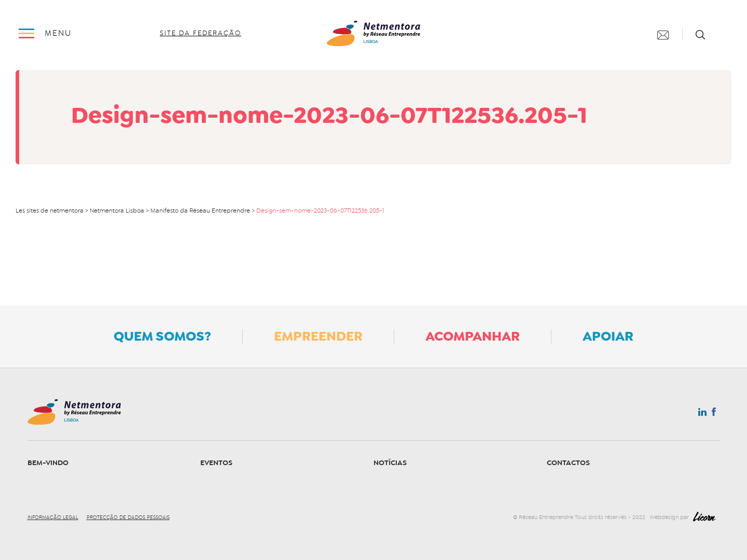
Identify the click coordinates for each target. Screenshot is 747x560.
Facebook (714, 414)
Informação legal (53, 517)
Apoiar (608, 336)
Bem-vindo (48, 463)
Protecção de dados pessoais (128, 517)
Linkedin (702, 414)
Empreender (318, 336)
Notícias (390, 463)
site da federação (200, 33)
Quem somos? (162, 336)
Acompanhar (473, 336)
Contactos (568, 463)
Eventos (216, 463)
